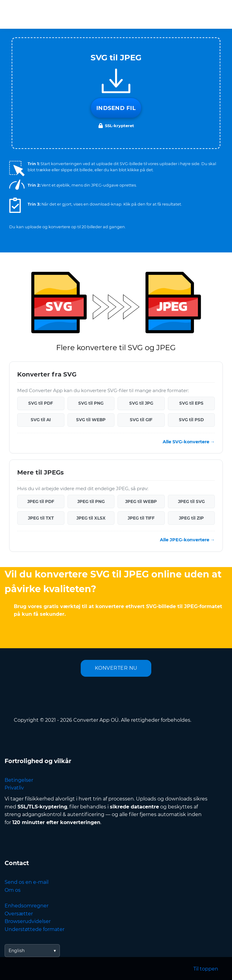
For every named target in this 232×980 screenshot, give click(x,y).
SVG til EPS (191, 403)
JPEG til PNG (91, 501)
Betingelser (19, 780)
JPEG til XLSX (91, 518)
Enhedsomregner (27, 906)
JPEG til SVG (191, 501)
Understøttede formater (35, 929)
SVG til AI (41, 420)
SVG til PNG (91, 403)
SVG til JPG (141, 403)
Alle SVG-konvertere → (189, 442)
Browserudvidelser (28, 921)
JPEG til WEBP (141, 501)
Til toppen (206, 969)
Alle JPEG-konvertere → (187, 540)
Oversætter (19, 914)
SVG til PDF (41, 403)
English (17, 951)
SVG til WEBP (91, 420)
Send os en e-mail (27, 882)
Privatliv (14, 788)
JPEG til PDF (41, 501)
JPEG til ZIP (191, 518)
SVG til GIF (141, 420)
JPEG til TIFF (141, 518)
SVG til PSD (191, 420)
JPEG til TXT (41, 518)
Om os (13, 890)
